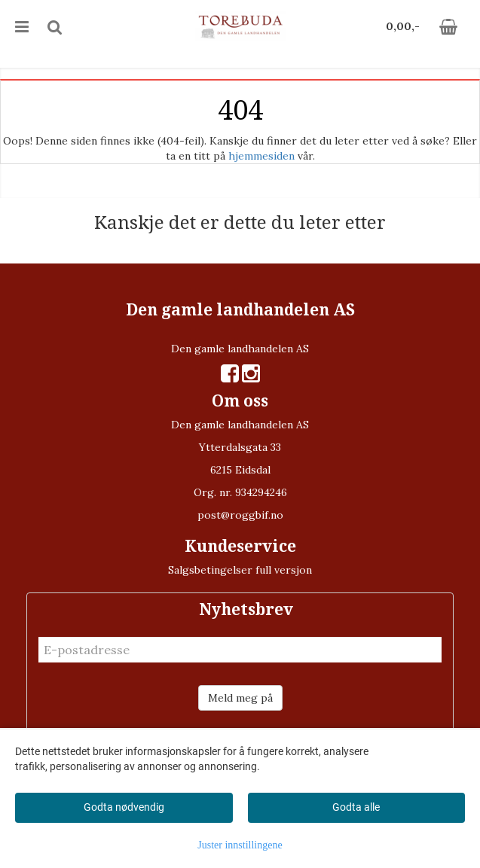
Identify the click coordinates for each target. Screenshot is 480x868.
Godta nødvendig (124, 807)
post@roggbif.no (240, 515)
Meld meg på (240, 698)
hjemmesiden (261, 156)
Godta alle (356, 807)
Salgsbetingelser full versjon (240, 570)
